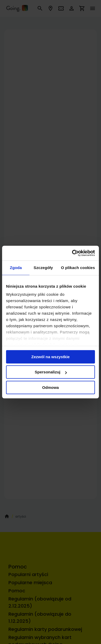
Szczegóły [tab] (43, 268)
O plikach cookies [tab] (78, 268)
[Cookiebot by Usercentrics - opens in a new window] (72, 253)
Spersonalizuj (51, 372)
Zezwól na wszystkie (50, 357)
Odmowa (50, 387)
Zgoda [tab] (16, 268)
